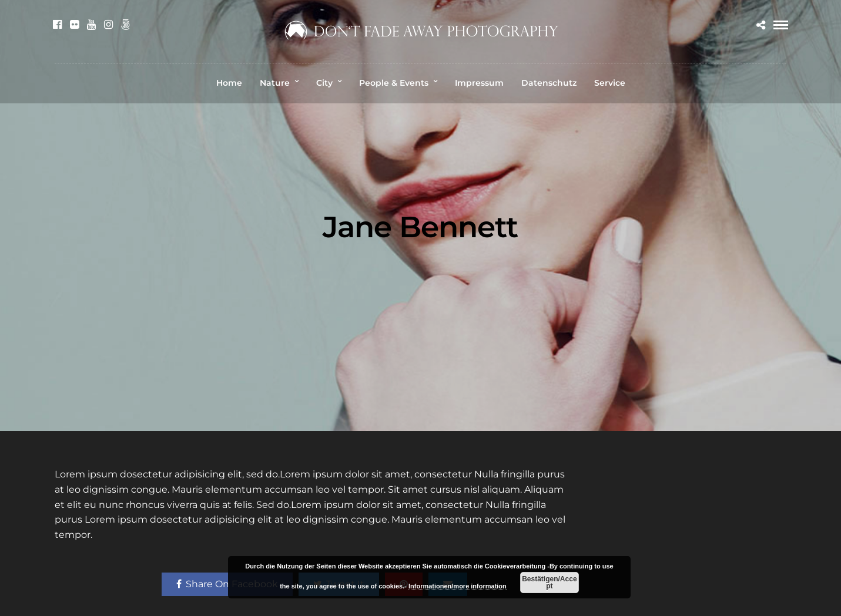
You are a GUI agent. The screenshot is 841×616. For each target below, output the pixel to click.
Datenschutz (549, 83)
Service (610, 83)
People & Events (394, 83)
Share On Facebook (227, 584)
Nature (275, 83)
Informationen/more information (458, 586)
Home (229, 83)
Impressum (479, 83)
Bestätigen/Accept (549, 583)
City (324, 83)
